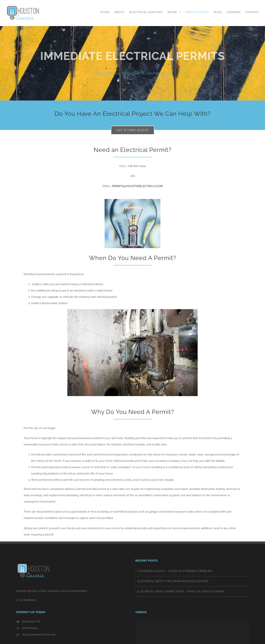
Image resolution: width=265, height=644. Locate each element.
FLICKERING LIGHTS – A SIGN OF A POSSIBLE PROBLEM (175, 571)
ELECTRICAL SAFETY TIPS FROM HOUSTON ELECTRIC (173, 581)
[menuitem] (107, 12)
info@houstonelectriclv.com (39, 635)
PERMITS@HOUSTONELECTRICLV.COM (137, 186)
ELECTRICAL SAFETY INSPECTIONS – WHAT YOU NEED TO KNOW (181, 592)
